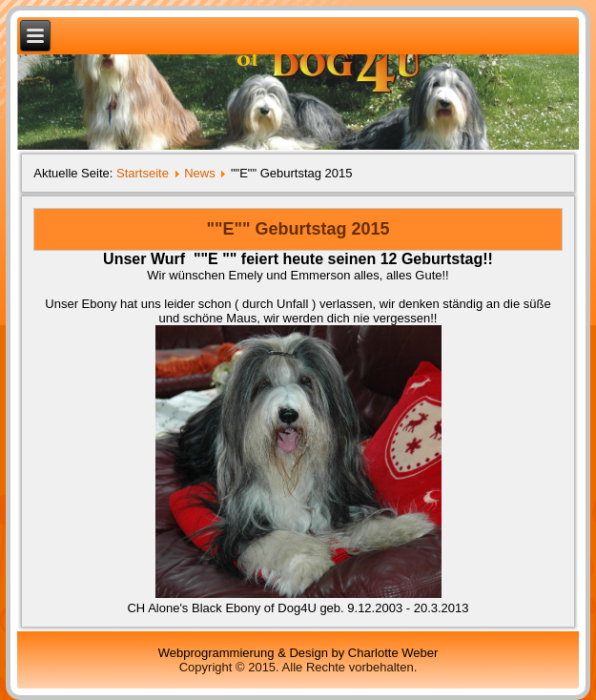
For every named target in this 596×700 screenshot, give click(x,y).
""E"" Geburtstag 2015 (298, 229)
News (200, 173)
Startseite (143, 173)
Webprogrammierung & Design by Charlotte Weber (298, 653)
